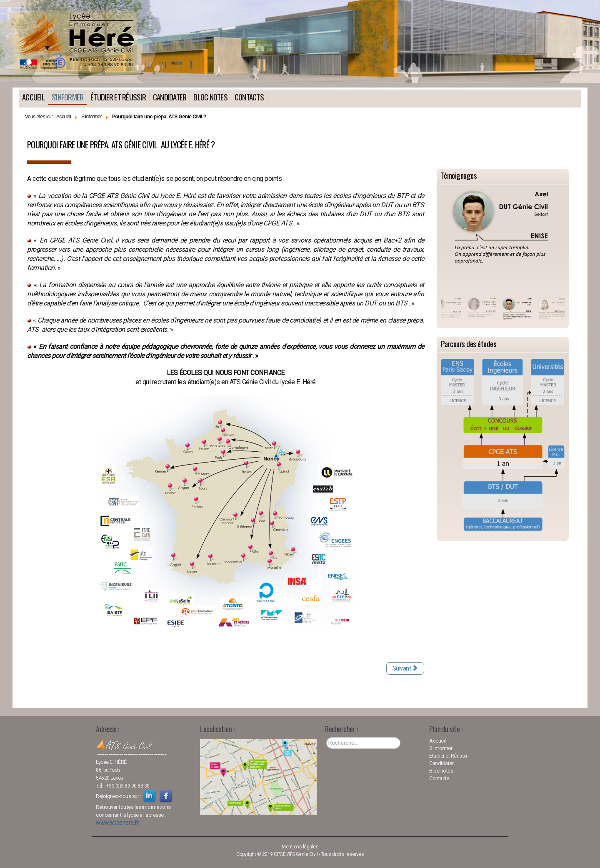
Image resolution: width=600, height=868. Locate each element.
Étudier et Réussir (118, 97)
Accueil (33, 97)
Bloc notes (210, 97)
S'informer (68, 97)
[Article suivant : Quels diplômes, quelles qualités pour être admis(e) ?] (405, 668)
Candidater (170, 97)
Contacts (249, 97)
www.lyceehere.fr (117, 823)
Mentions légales (300, 847)
